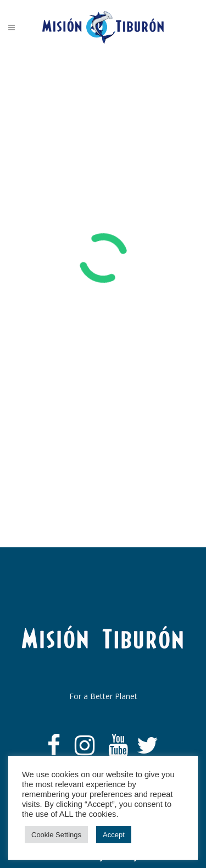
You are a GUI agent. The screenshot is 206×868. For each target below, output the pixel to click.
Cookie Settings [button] (56, 835)
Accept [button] (114, 835)
